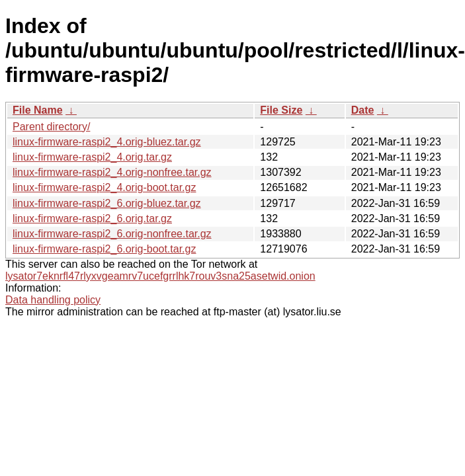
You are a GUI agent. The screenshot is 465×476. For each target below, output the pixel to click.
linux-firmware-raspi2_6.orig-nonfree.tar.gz (112, 234)
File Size (281, 110)
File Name (38, 110)
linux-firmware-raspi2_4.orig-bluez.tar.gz (107, 142)
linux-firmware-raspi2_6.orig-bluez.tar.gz (107, 203)
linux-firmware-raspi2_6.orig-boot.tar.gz (104, 249)
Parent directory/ (51, 127)
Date (363, 110)
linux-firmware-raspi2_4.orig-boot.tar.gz (104, 187)
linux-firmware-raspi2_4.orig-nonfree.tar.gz (112, 172)
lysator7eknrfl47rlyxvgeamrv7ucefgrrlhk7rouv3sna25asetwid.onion (160, 276)
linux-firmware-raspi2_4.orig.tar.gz (92, 157)
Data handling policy (53, 300)
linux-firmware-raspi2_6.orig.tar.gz (92, 218)
